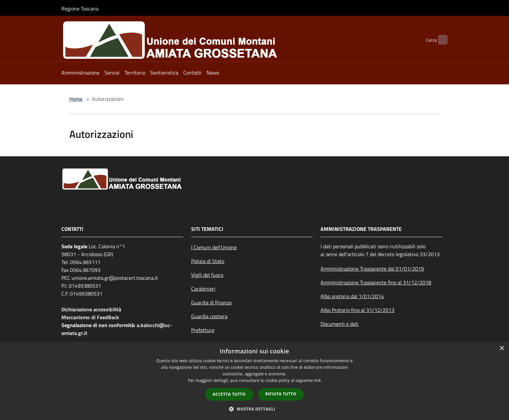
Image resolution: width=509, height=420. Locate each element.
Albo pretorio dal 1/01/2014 (352, 296)
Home (76, 99)
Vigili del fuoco (207, 275)
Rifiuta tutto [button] (281, 394)
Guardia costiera (209, 316)
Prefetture (203, 330)
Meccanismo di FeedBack (90, 317)
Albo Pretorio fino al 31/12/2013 (357, 310)
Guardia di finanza (211, 302)
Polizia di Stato (208, 261)
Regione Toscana (80, 9)
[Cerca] (440, 40)
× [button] (502, 349)
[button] (254, 409)
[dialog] (254, 381)
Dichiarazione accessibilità (91, 309)
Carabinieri (203, 289)
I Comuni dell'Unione (214, 247)
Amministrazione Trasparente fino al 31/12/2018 (376, 282)
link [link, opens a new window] (318, 380)
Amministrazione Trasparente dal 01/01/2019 (372, 269)
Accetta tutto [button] (229, 394)
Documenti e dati (340, 324)
